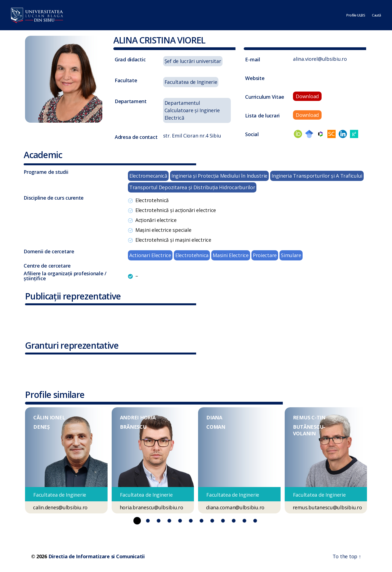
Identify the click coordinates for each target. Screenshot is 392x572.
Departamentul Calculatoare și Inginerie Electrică (192, 110)
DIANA (214, 417)
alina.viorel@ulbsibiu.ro (320, 59)
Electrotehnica (192, 255)
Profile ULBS (356, 15)
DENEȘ (42, 427)
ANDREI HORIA (138, 417)
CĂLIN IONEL (49, 417)
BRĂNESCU (133, 427)
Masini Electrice (231, 255)
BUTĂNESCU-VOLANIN (309, 430)
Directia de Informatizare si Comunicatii (97, 556)
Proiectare (265, 255)
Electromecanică (148, 176)
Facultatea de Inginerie (191, 82)
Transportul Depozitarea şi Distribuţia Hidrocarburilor (192, 187)
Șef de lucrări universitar (193, 61)
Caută (376, 15)
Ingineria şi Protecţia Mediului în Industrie (219, 176)
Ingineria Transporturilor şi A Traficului (317, 176)
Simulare (291, 255)
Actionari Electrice (150, 255)
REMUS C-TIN (309, 417)
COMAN (216, 427)
